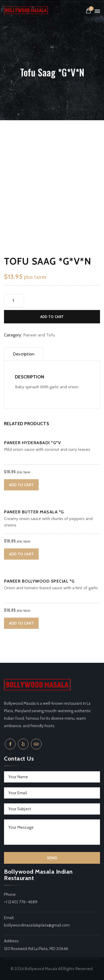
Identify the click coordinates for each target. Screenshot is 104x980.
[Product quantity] (14, 301)
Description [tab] (24, 354)
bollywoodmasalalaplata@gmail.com (37, 925)
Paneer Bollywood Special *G (39, 581)
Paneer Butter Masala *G (34, 512)
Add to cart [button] (21, 485)
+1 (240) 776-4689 (21, 902)
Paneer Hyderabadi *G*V (32, 443)
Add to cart (52, 317)
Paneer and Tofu (39, 335)
